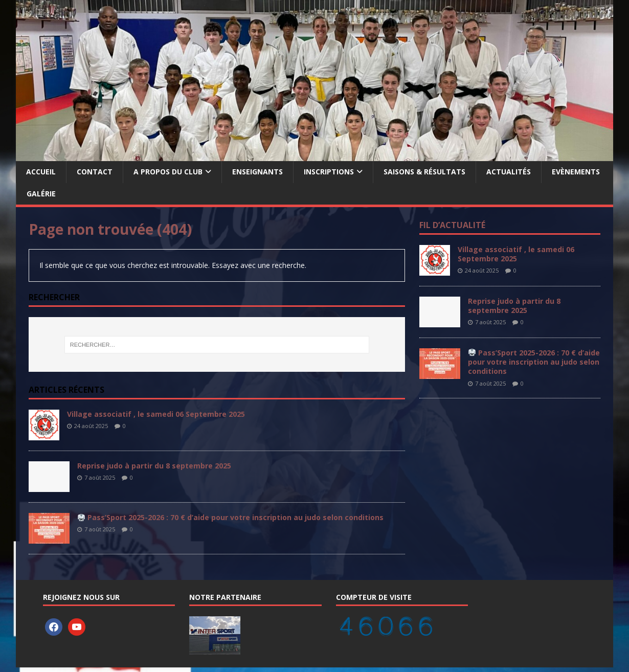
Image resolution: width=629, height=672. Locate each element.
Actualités (509, 172)
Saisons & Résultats (424, 172)
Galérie (41, 194)
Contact (95, 172)
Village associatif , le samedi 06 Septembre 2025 (156, 414)
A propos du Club (168, 172)
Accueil (41, 172)
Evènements (576, 172)
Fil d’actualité (452, 225)
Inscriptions (329, 172)
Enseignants (257, 172)
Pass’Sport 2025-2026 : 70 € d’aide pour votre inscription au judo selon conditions (231, 517)
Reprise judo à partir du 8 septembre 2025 (154, 466)
